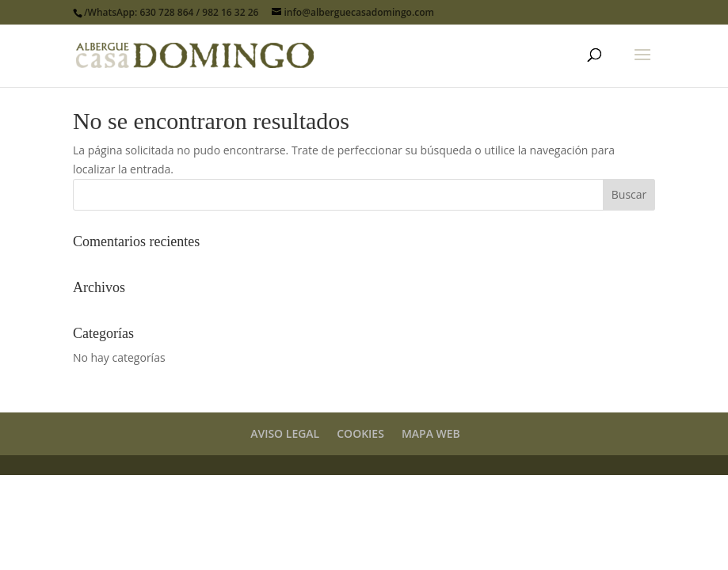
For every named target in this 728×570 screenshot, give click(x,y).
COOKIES (360, 433)
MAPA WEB (431, 433)
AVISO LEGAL (285, 433)
